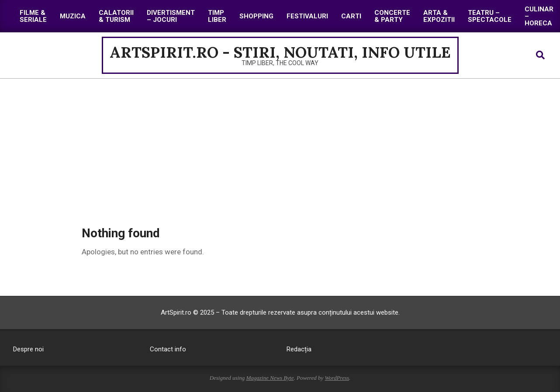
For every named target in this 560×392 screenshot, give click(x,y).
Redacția (299, 349)
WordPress (337, 378)
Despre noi (28, 349)
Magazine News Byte (270, 378)
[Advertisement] (280, 144)
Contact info (168, 349)
